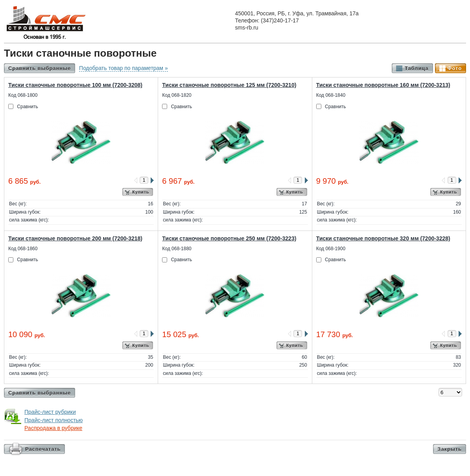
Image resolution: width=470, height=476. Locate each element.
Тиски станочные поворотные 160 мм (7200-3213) (383, 85)
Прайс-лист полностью (53, 420)
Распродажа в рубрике (53, 428)
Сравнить (27, 107)
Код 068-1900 (331, 249)
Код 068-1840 (331, 95)
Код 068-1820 (177, 95)
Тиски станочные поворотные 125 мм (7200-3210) (229, 85)
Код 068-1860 (23, 249)
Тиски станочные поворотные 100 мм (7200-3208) (75, 85)
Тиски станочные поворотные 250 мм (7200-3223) (229, 238)
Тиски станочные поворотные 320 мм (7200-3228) (383, 238)
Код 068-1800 (23, 95)
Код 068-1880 (177, 249)
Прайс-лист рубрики (50, 412)
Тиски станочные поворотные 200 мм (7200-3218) (75, 238)
